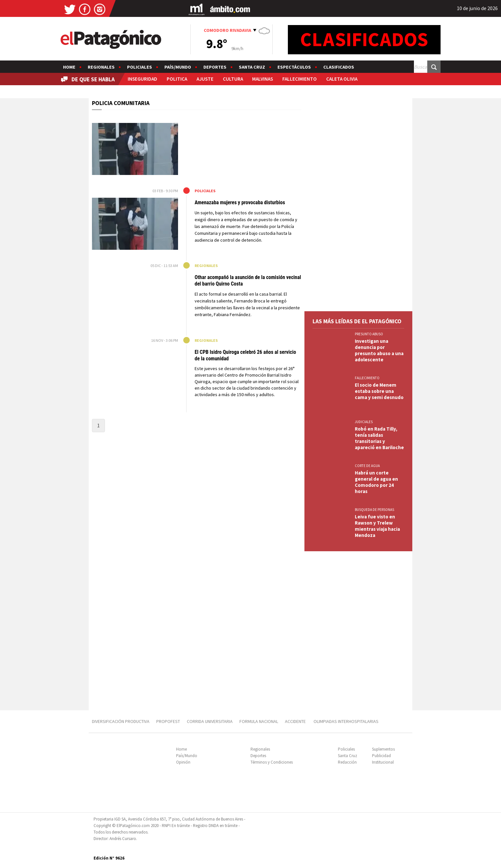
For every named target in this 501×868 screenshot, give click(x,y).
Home (69, 67)
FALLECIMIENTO (300, 79)
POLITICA (177, 79)
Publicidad (381, 756)
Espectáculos (294, 67)
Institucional (383, 762)
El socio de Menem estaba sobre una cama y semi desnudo (379, 391)
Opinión (183, 762)
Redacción (347, 762)
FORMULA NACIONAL (259, 721)
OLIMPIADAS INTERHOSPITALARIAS (346, 721)
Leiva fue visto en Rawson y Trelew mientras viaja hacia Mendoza (377, 526)
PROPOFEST (168, 721)
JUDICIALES (364, 422)
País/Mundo (178, 67)
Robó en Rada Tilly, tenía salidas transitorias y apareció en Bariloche (379, 438)
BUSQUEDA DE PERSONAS (374, 510)
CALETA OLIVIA (342, 79)
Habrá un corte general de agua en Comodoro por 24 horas (376, 482)
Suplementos (383, 749)
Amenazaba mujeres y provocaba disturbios (240, 202)
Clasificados (339, 67)
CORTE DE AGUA (367, 466)
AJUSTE (205, 79)
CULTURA (233, 79)
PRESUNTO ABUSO (369, 334)
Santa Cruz (252, 67)
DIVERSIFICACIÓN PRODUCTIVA (121, 721)
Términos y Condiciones (272, 762)
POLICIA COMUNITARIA (121, 103)
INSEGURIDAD (142, 79)
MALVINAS (263, 79)
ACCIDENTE (296, 721)
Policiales (140, 67)
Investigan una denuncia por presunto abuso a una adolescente (379, 350)
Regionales (101, 67)
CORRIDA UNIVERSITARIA (210, 721)
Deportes (215, 67)
